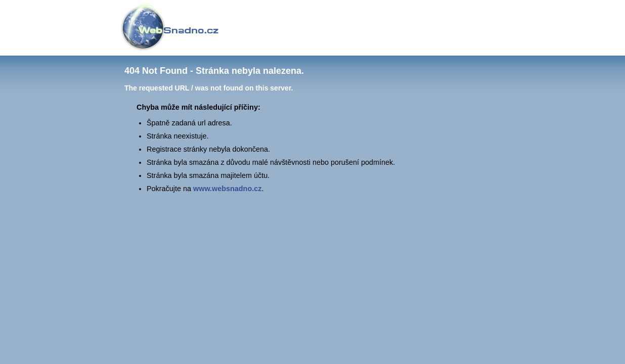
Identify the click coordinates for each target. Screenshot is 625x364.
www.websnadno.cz (227, 189)
